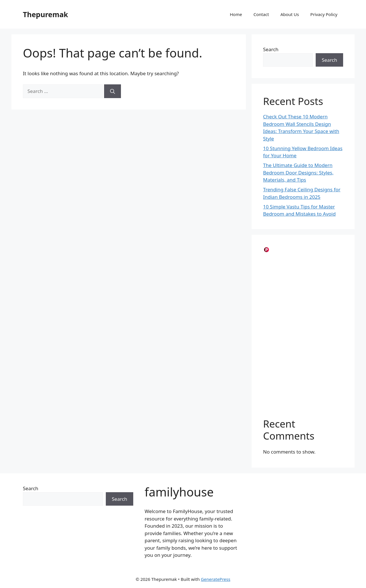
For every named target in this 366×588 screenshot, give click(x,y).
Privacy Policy (324, 14)
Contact (261, 14)
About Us (290, 14)
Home (236, 14)
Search (271, 49)
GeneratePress (215, 579)
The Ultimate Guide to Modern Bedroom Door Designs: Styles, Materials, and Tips (298, 172)
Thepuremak (45, 14)
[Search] (113, 91)
